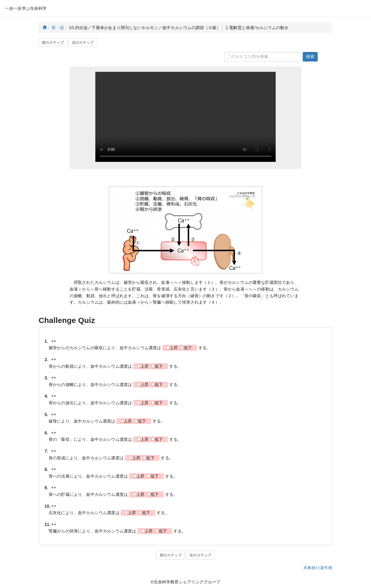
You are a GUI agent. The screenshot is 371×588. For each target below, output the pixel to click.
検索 (310, 56)
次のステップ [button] (83, 42)
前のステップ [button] (53, 42)
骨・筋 (58, 28)
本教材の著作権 (318, 568)
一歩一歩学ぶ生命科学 (26, 8)
